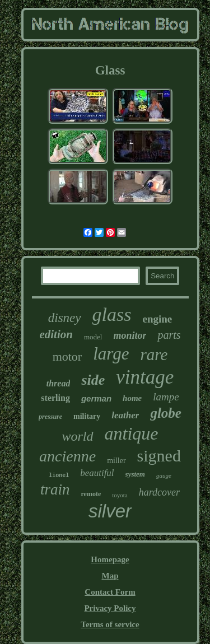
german (96, 398)
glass (112, 314)
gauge (164, 475)
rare (154, 354)
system (135, 474)
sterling (55, 398)
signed (159, 456)
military (87, 416)
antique (132, 433)
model (93, 337)
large (111, 354)
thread (59, 383)
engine (157, 319)
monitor (130, 335)
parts (169, 335)
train (55, 489)
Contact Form (110, 592)
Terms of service (110, 624)
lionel (59, 476)
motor (67, 356)
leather (125, 415)
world (78, 436)
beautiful (97, 473)
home (132, 398)
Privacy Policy (110, 608)
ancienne (67, 456)
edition (56, 334)
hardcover (159, 492)
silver (110, 511)
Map (110, 576)
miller (116, 461)
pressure (50, 417)
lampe (166, 397)
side (93, 380)
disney (65, 318)
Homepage (110, 559)
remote (91, 494)
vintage (145, 377)
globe (166, 413)
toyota (120, 495)
